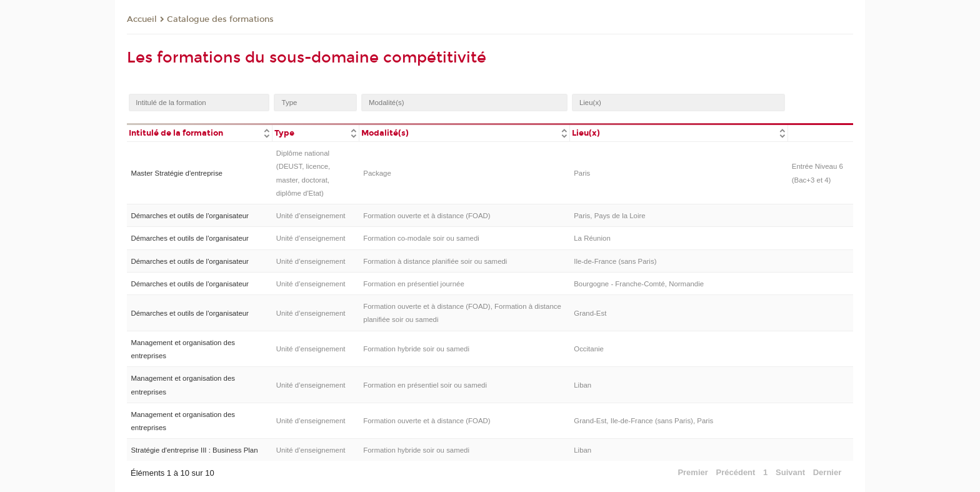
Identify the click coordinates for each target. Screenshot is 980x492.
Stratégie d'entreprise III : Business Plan (194, 450)
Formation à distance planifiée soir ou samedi (435, 261)
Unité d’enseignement (311, 216)
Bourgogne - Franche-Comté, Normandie (639, 284)
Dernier (827, 472)
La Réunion (592, 238)
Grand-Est (590, 313)
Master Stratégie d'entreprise (177, 173)
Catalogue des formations (220, 19)
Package (377, 173)
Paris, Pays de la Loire (609, 216)
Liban (582, 385)
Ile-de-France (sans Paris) (615, 261)
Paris (582, 173)
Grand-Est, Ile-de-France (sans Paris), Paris (643, 421)
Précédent (736, 472)
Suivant (790, 472)
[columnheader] (199, 132)
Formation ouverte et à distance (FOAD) (427, 216)
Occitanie (589, 349)
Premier (692, 472)
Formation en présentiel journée (414, 284)
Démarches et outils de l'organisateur (189, 216)
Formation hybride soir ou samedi (416, 349)
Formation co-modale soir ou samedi (421, 238)
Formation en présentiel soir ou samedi (425, 385)
